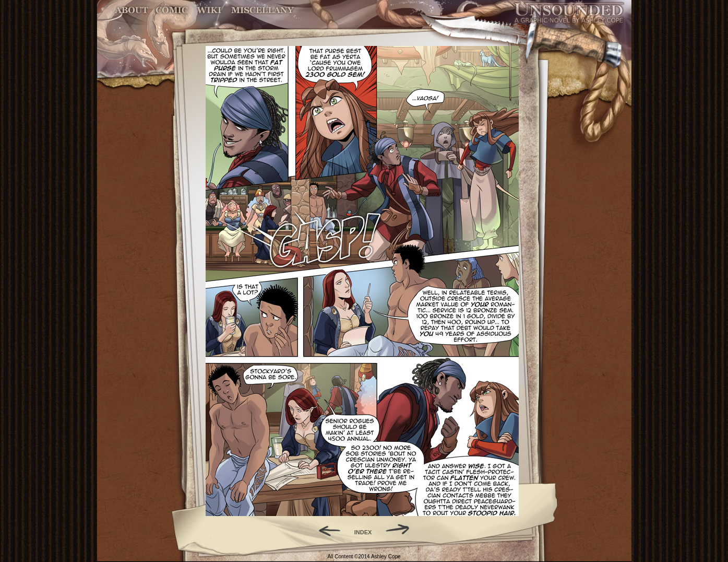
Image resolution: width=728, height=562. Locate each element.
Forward (401, 530)
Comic (172, 10)
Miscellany (262, 10)
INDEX (363, 532)
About (132, 10)
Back (325, 530)
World (210, 10)
